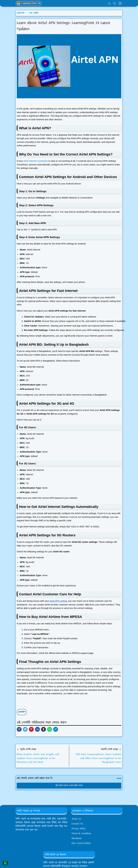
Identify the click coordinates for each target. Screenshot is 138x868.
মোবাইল (22, 712)
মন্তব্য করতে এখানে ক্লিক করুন (69, 786)
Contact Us (77, 824)
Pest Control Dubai (81, 843)
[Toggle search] (115, 4)
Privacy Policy (79, 829)
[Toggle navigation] (120, 3)
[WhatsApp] (103, 4)
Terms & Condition (81, 833)
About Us (76, 819)
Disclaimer (77, 838)
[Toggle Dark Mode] (109, 3)
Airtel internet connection (36, 161)
